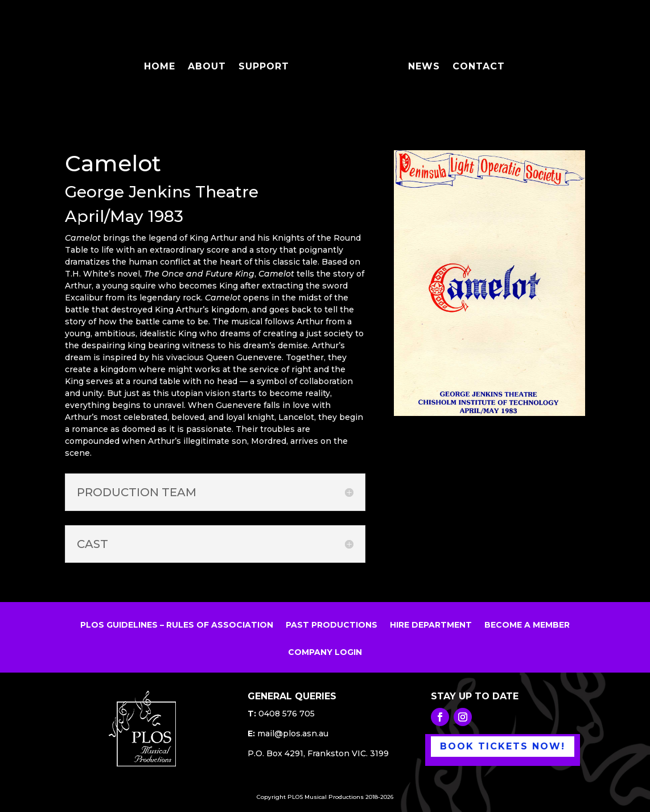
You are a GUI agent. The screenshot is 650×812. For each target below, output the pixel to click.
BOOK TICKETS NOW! (503, 746)
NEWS (420, 64)
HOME (164, 64)
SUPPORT (268, 64)
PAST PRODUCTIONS (332, 625)
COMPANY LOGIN (325, 653)
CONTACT (475, 64)
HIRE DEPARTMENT (431, 625)
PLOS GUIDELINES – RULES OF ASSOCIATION (177, 625)
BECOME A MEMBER (527, 625)
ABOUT (211, 64)
